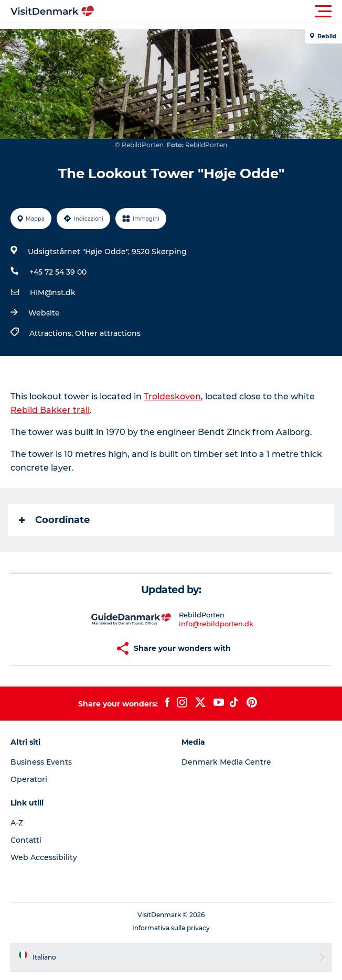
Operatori (29, 779)
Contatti (26, 840)
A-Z (17, 823)
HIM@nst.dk (53, 292)
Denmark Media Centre (226, 762)
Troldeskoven (172, 396)
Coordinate (54, 520)
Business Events (41, 762)
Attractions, (52, 333)
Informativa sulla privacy (171, 928)
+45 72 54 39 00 (58, 272)
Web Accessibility (44, 857)
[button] (218, 12)
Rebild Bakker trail (50, 410)
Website (44, 313)
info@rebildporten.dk (216, 624)
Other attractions (108, 333)
